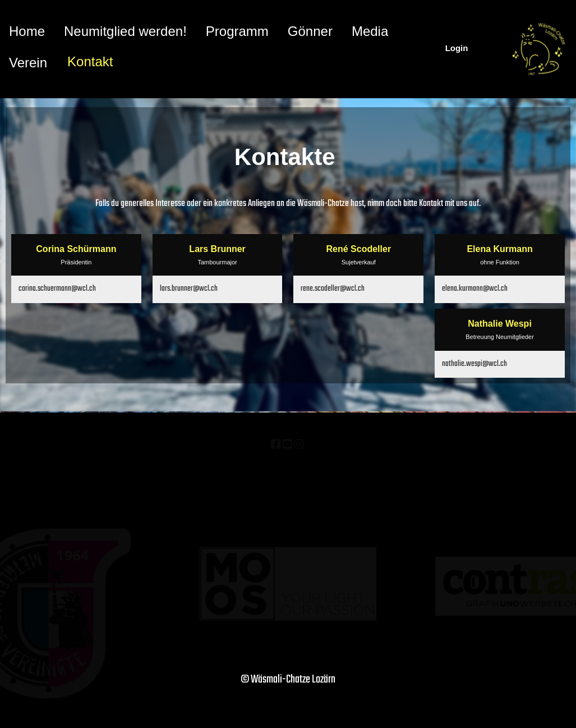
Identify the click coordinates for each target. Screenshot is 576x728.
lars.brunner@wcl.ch (189, 289)
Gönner (310, 31)
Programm (237, 31)
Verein (28, 63)
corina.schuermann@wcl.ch (57, 289)
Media (370, 31)
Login (457, 48)
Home (27, 31)
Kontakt (90, 61)
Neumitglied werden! (125, 31)
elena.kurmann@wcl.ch (475, 289)
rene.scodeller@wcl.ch (333, 289)
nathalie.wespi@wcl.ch (474, 364)
